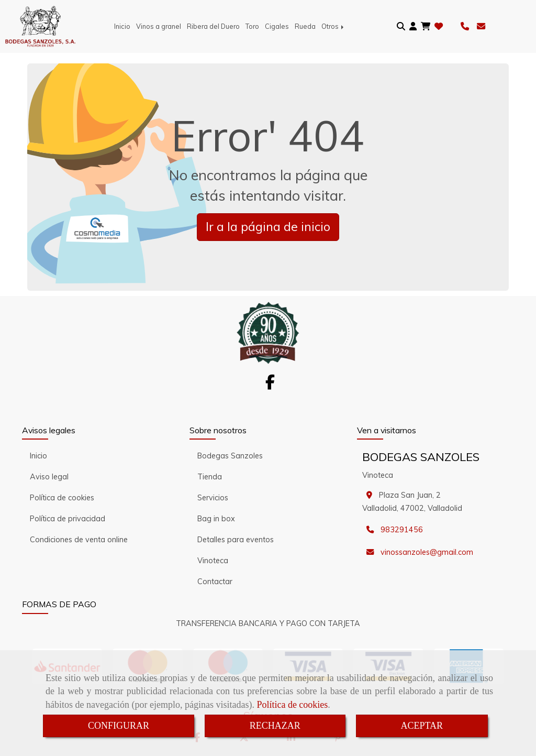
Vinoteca (213, 561)
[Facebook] (270, 385)
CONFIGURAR (119, 726)
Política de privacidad (68, 519)
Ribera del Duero (213, 26)
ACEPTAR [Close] (422, 726)
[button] (413, 26)
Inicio (122, 26)
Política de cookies (292, 705)
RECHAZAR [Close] (275, 726)
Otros (333, 26)
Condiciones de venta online (79, 540)
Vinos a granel (159, 26)
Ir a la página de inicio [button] (268, 227)
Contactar (215, 582)
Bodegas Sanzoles (230, 456)
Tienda (210, 477)
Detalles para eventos (236, 540)
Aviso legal (49, 477)
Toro (252, 26)
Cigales (277, 26)
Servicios (213, 498)
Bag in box (216, 519)
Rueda (305, 26)
